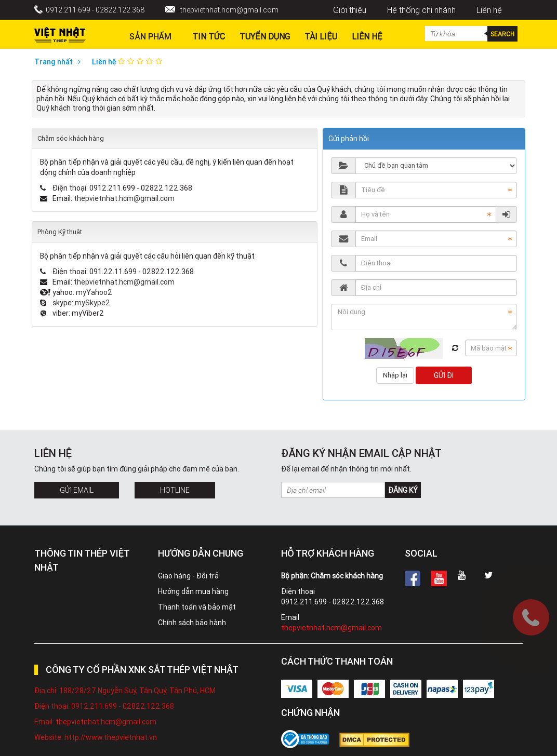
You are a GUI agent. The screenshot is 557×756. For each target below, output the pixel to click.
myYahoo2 (94, 292)
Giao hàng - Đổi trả (188, 576)
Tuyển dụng (265, 36)
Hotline (175, 490)
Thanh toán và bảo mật (197, 607)
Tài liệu (321, 36)
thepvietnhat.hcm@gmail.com (229, 10)
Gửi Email (77, 490)
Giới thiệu (350, 10)
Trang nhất (60, 62)
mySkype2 (92, 303)
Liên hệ (489, 10)
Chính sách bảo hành (192, 623)
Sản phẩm (150, 36)
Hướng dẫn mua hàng (193, 591)
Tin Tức (209, 36)
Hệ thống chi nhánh (421, 10)
